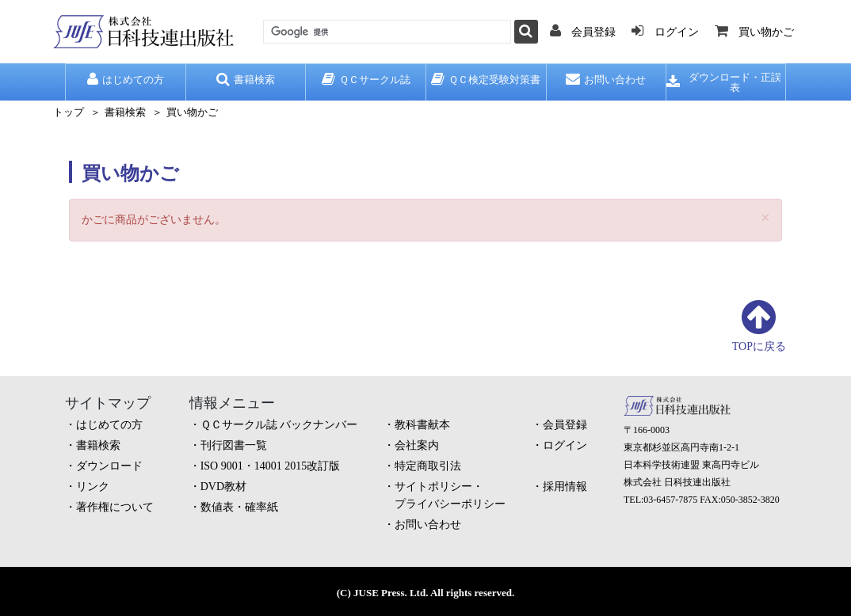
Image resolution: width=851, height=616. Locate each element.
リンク (93, 487)
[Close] (765, 218)
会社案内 (417, 445)
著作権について (115, 507)
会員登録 (565, 425)
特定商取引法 (428, 466)
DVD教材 (223, 487)
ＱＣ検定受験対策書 (486, 79)
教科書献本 (422, 425)
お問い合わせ (606, 79)
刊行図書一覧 (234, 445)
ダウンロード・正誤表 (723, 82)
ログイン (565, 445)
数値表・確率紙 (239, 507)
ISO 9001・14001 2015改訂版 (271, 466)
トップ (69, 112)
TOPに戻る (759, 346)
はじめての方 (126, 79)
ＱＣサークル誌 (366, 79)
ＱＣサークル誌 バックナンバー (279, 425)
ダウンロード (109, 466)
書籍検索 (246, 79)
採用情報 (565, 487)
